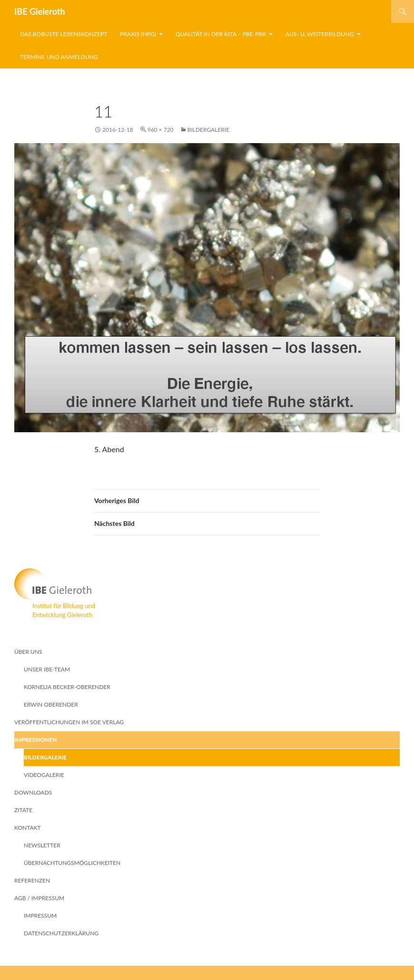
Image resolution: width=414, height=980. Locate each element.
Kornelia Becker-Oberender (67, 687)
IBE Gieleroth (40, 11)
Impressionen (35, 740)
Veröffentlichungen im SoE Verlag (69, 722)
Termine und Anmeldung (59, 57)
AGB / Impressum (39, 898)
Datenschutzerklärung (61, 933)
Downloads (33, 792)
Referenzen (32, 880)
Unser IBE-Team (47, 669)
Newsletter (42, 845)
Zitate (23, 810)
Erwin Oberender (51, 704)
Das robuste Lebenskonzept (64, 34)
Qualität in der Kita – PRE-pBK (221, 34)
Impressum (40, 916)
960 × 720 (161, 130)
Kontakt (28, 828)
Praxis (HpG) (138, 34)
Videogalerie (44, 775)
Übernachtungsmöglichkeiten (72, 863)
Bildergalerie (209, 130)
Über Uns (28, 652)
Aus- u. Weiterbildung (320, 34)
